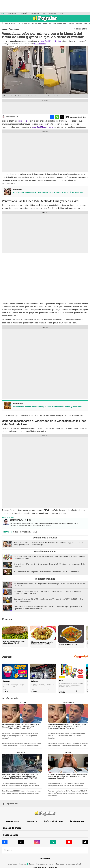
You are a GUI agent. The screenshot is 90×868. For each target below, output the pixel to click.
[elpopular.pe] (45, 21)
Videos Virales (14, 29)
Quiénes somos (13, 821)
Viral (35, 532)
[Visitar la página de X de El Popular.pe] (21, 842)
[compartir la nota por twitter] (62, 117)
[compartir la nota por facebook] (52, 117)
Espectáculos (24, 23)
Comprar (24, 690)
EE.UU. (62, 13)
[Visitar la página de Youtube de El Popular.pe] (69, 842)
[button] (4, 18)
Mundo (79, 23)
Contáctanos (32, 821)
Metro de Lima (25, 532)
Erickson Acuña (10, 117)
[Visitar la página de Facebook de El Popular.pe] (5, 842)
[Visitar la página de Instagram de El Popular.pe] (37, 842)
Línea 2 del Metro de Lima (51, 41)
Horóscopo (52, 13)
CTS (44, 13)
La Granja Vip (35, 13)
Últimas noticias (9, 23)
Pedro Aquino (12, 13)
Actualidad (37, 23)
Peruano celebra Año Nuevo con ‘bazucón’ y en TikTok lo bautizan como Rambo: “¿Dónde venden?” (48, 407)
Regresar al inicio (10, 804)
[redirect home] (45, 814)
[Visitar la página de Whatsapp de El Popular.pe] (53, 842)
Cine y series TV (60, 23)
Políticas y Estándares (53, 821)
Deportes (47, 23)
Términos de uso (77, 821)
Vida (85, 23)
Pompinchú (23, 13)
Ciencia (71, 23)
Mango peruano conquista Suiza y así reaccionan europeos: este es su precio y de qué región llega (48, 192)
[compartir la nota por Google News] (76, 117)
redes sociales (40, 44)
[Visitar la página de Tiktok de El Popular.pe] (85, 842)
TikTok (15, 532)
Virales (4, 29)
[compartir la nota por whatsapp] (57, 117)
